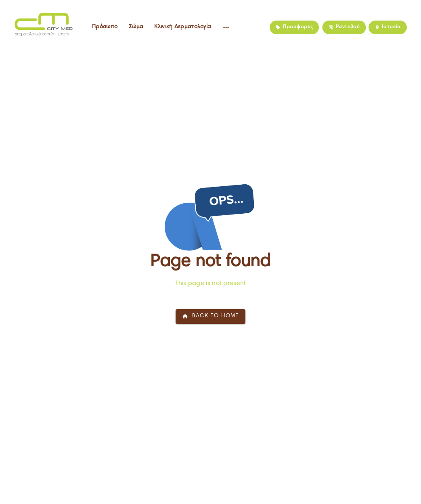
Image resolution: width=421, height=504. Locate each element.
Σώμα (136, 27)
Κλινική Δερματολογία (182, 27)
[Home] (42, 24)
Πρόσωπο (105, 27)
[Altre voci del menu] (226, 27)
